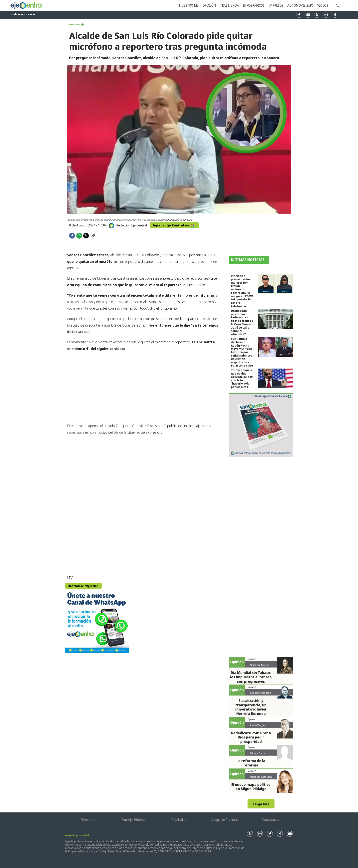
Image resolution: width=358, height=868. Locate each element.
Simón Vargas (257, 725)
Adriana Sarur (257, 753)
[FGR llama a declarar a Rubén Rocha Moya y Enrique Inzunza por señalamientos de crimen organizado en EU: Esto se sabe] (275, 347)
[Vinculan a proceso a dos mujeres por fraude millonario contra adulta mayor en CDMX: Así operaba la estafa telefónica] (275, 284)
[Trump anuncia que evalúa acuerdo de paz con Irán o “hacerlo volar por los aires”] (275, 378)
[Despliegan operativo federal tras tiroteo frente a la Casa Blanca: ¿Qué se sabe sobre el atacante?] (275, 319)
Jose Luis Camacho (260, 693)
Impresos (276, 5)
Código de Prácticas (225, 820)
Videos (323, 5)
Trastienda (229, 5)
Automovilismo (300, 5)
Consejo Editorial (133, 820)
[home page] (27, 5)
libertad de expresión (83, 586)
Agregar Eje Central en (174, 225)
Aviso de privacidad (77, 835)
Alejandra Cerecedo (261, 777)
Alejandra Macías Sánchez (259, 667)
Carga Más (261, 804)
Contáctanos (270, 820)
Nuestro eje (189, 5)
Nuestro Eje (77, 24)
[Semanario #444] (261, 425)
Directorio (88, 820)
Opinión (209, 5)
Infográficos (254, 5)
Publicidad (179, 820)
